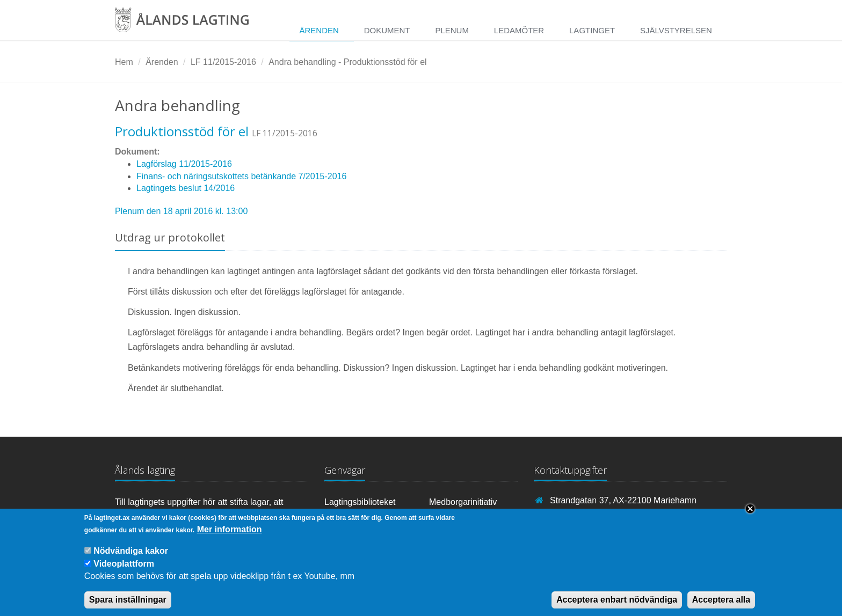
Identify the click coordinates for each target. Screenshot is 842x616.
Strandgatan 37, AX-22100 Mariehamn (623, 500)
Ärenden (319, 30)
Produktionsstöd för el (182, 131)
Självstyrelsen (676, 30)
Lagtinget (592, 30)
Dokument (387, 30)
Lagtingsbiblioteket (360, 502)
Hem (124, 62)
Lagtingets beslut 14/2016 (186, 188)
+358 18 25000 (579, 515)
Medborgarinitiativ (463, 502)
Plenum (452, 30)
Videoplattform (124, 571)
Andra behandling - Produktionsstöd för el (347, 62)
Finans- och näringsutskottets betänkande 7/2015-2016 (241, 176)
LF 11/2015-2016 (223, 62)
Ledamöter (519, 30)
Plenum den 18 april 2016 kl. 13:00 (181, 211)
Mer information (230, 537)
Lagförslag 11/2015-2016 (184, 164)
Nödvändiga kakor (131, 558)
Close (750, 516)
